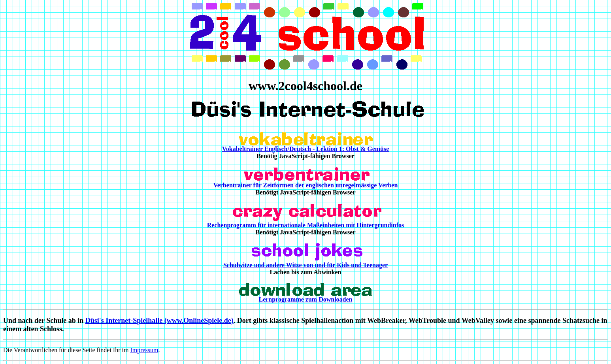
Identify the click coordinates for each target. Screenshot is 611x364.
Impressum (144, 350)
